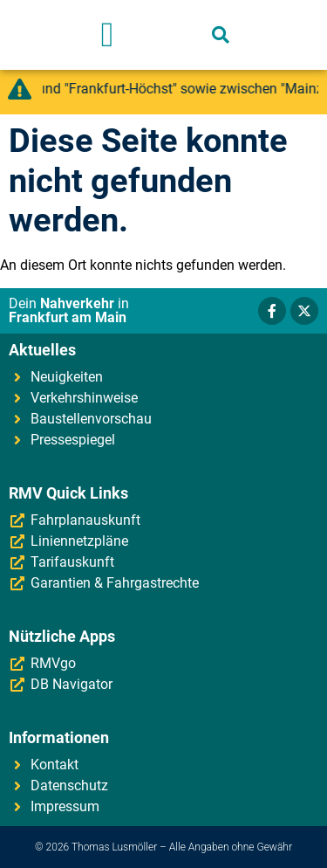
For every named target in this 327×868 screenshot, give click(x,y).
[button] (108, 35)
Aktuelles (42, 350)
